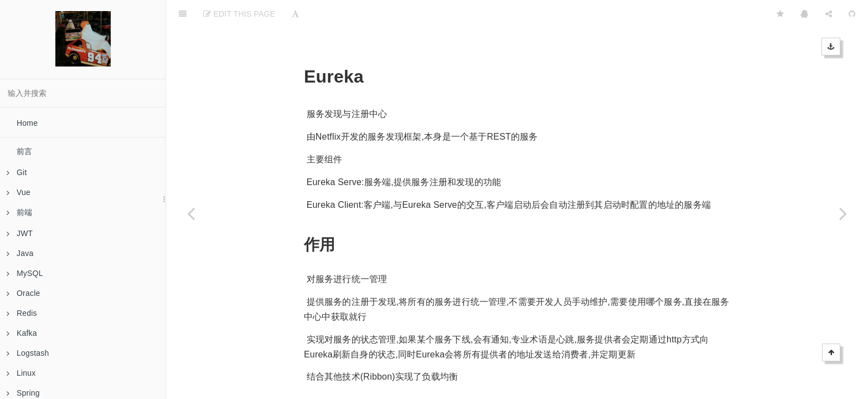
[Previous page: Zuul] (191, 213)
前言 (24, 151)
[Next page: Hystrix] (843, 213)
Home (27, 123)
